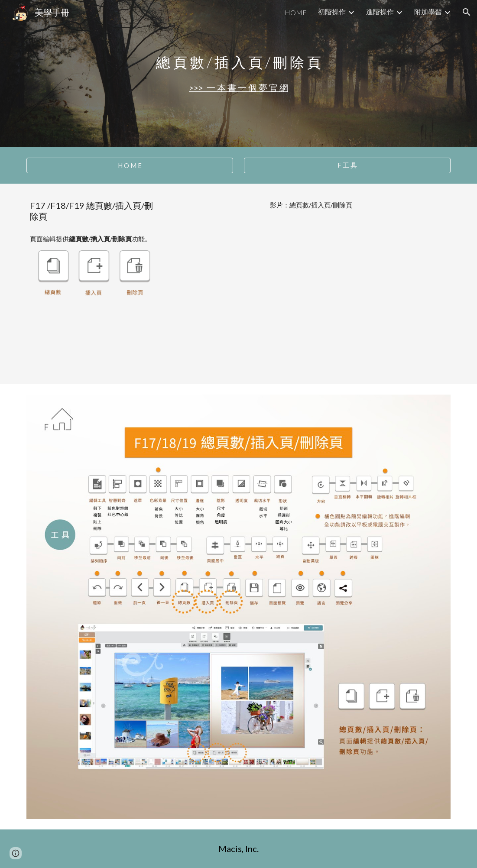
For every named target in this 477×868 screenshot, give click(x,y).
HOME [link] (296, 12)
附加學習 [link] (428, 11)
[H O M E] (130, 165)
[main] (238, 62)
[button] (467, 12)
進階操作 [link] (380, 11)
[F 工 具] (347, 165)
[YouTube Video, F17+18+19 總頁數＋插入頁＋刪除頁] (311, 295)
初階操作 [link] (332, 11)
